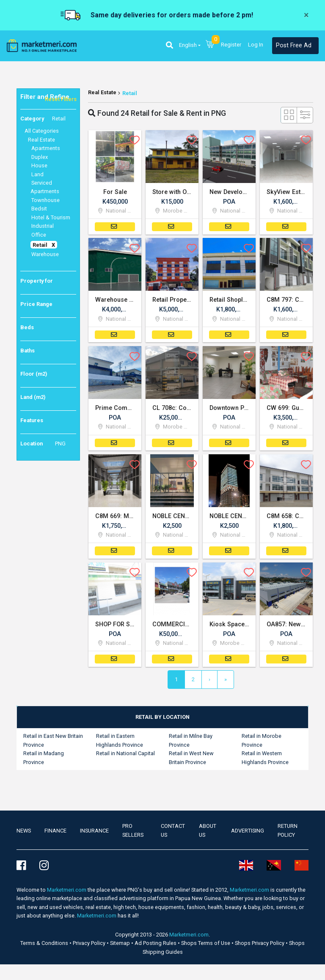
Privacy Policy (90, 945)
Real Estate (102, 92)
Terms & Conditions (45, 945)
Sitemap (121, 945)
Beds (27, 327)
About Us (208, 832)
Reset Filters (61, 99)
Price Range (36, 304)
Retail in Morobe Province (262, 742)
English (188, 45)
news (24, 832)
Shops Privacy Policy (260, 945)
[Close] (306, 15)
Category (43, 119)
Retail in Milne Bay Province (191, 742)
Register (231, 45)
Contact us (173, 832)
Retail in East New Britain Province (53, 742)
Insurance (94, 832)
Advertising (248, 832)
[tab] (162, 719)
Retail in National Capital (125, 755)
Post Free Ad (294, 45)
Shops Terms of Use (206, 945)
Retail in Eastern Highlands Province (120, 742)
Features (32, 420)
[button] (169, 45)
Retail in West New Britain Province (191, 760)
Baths (28, 351)
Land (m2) (33, 397)
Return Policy (288, 832)
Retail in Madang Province (44, 760)
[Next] (209, 682)
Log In (256, 45)
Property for (37, 281)
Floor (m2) (34, 374)
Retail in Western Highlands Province (265, 760)
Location (43, 444)
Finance (55, 832)
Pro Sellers (133, 832)
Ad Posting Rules (156, 945)
